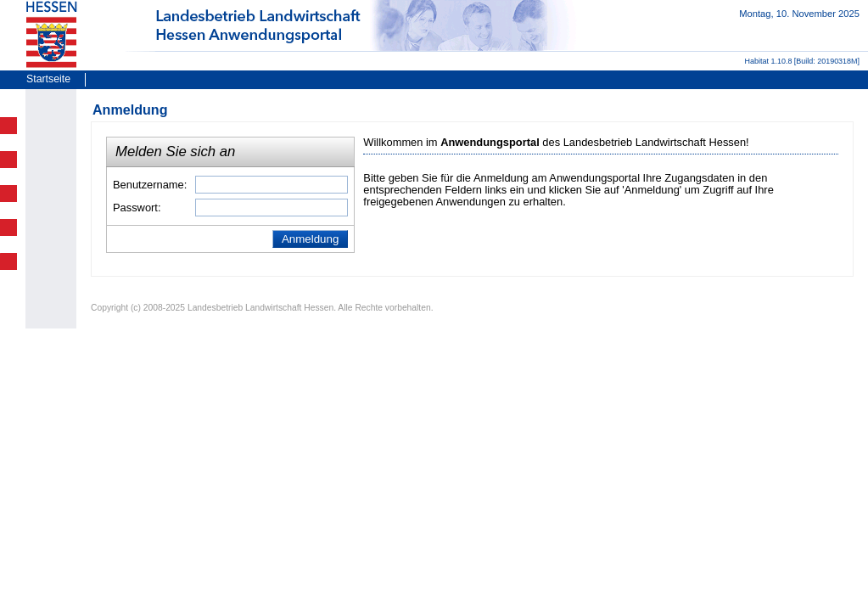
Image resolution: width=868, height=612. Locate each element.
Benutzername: (150, 185)
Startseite (48, 79)
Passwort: (137, 208)
